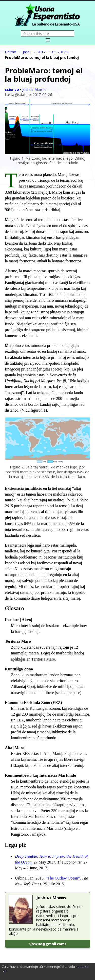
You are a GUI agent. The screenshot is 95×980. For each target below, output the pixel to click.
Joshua (34, 89)
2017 (41, 52)
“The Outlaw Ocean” (63, 878)
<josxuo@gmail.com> (48, 944)
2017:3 (60, 52)
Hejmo (11, 52)
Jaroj (27, 52)
